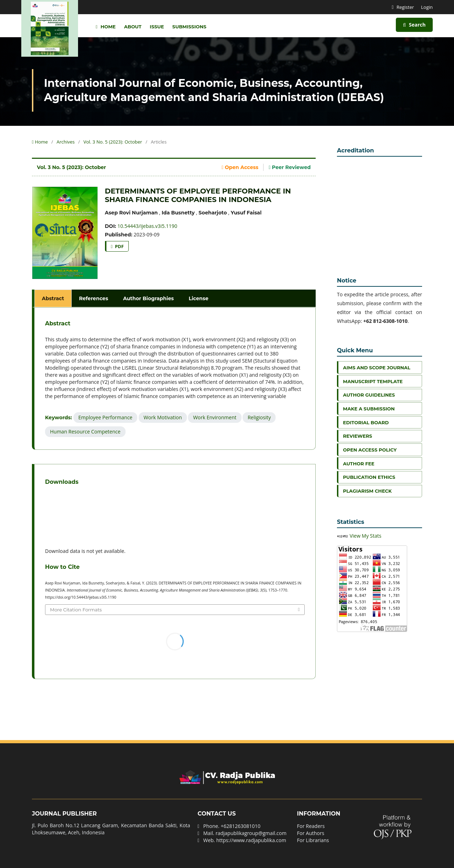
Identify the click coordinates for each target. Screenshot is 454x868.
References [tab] (94, 298)
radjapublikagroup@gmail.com (251, 833)
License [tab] (199, 298)
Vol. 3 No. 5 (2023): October (113, 142)
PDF (119, 246)
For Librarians (313, 840)
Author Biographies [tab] (148, 298)
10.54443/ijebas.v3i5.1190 (147, 226)
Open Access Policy (370, 450)
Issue (157, 27)
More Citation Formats (76, 610)
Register (405, 7)
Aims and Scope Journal (377, 368)
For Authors (311, 833)
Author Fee (359, 464)
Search (414, 25)
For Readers (311, 826)
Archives (66, 142)
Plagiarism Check (367, 491)
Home (106, 27)
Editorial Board (366, 422)
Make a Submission (369, 409)
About (133, 27)
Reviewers (358, 436)
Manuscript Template (373, 381)
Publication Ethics (369, 477)
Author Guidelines (369, 395)
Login (427, 7)
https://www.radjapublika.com (251, 840)
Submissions (189, 27)
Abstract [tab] (53, 298)
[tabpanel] (175, 379)
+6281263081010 (240, 826)
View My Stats (366, 536)
